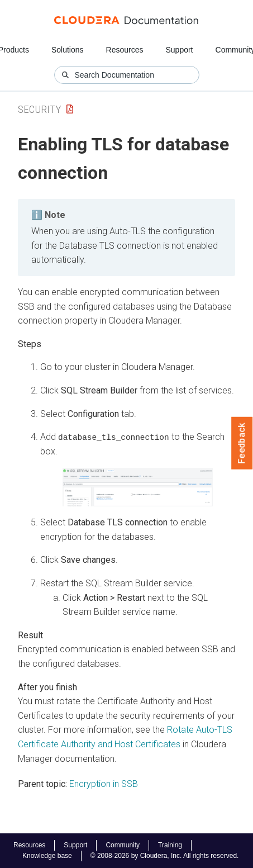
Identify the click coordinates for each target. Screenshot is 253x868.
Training (170, 845)
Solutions (68, 50)
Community (123, 845)
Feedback (242, 443)
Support (179, 50)
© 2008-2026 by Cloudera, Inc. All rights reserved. (165, 856)
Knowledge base (47, 856)
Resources (125, 50)
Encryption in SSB (104, 784)
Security (39, 109)
